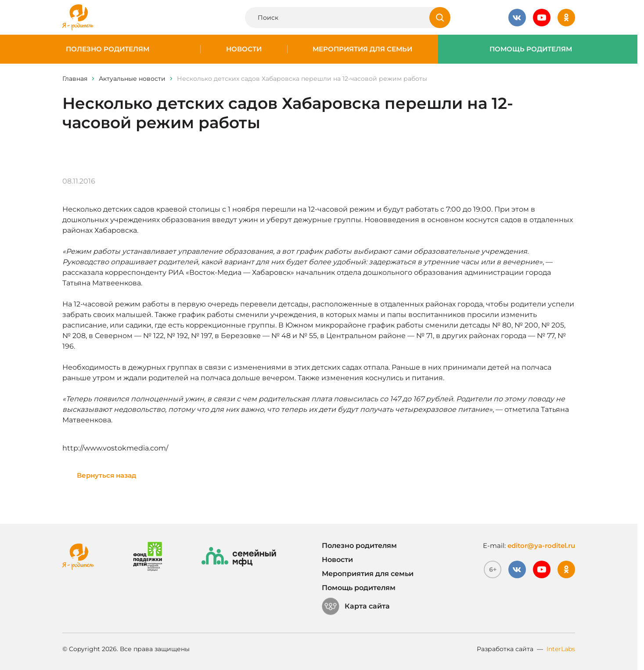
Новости (244, 49)
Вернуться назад (106, 475)
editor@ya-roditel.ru (541, 546)
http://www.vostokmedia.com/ (115, 448)
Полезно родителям (108, 49)
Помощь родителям (531, 49)
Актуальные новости (132, 79)
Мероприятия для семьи (362, 49)
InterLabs (561, 649)
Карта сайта (356, 606)
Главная (75, 79)
